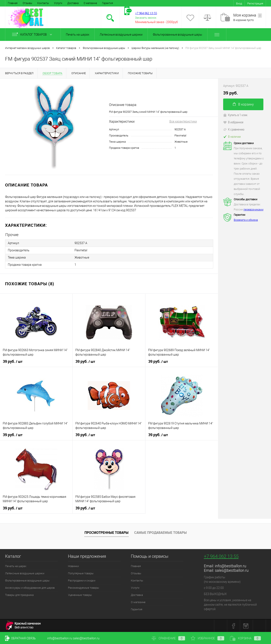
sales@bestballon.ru (232, 570)
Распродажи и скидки (82, 581)
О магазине (90, 3)
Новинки (73, 566)
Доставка (73, 3)
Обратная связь (20, 638)
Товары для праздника (19, 595)
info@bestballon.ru (231, 566)
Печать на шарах (78, 35)
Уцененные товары (80, 595)
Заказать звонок (146, 18)
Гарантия (108, 3)
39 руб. (13, 362)
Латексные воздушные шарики (121, 35)
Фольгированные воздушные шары (178, 35)
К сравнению (234, 129)
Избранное (207, 638)
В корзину (243, 104)
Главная (13, 3)
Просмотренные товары (106, 533)
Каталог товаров (33, 35)
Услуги (58, 3)
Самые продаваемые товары (160, 533)
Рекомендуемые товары (84, 588)
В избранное (233, 122)
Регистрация (255, 3)
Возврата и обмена (246, 220)
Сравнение (168, 638)
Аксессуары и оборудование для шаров (30, 588)
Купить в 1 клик (235, 115)
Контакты (43, 3)
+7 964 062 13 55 (221, 556)
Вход (239, 3)
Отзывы (27, 3)
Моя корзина (248, 15)
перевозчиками (253, 209)
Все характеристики (183, 121)
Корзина (245, 638)
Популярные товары (81, 573)
